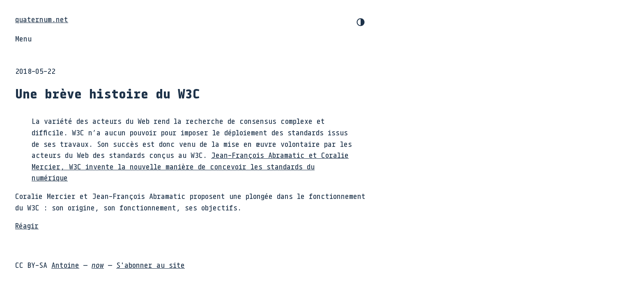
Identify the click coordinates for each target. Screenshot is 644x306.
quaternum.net (42, 19)
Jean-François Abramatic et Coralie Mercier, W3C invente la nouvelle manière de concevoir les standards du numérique (190, 166)
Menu (23, 39)
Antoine (65, 265)
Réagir (27, 226)
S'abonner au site (151, 265)
